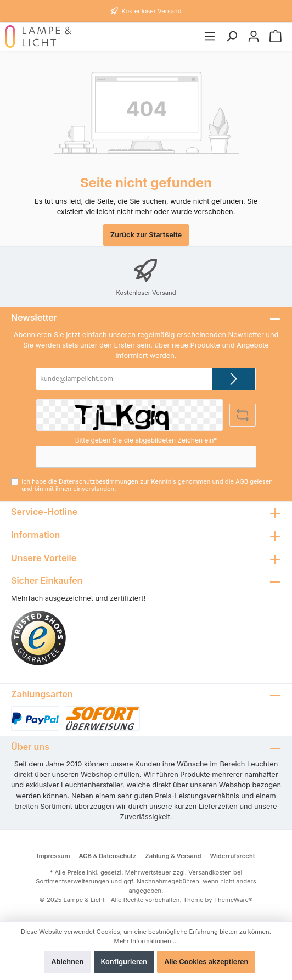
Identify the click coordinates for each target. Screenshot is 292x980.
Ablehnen (68, 962)
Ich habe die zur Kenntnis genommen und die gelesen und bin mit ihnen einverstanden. (151, 486)
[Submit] (234, 380)
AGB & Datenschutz (109, 860)
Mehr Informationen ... (146, 941)
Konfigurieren (125, 962)
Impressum (54, 860)
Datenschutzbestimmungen (94, 482)
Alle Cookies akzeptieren (206, 962)
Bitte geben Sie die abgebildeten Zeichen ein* (146, 441)
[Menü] (210, 37)
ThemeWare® (228, 894)
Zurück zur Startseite (146, 235)
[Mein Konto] (254, 37)
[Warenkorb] (276, 37)
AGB (229, 482)
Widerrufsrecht (232, 860)
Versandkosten (205, 876)
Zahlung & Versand (174, 860)
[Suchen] (232, 37)
